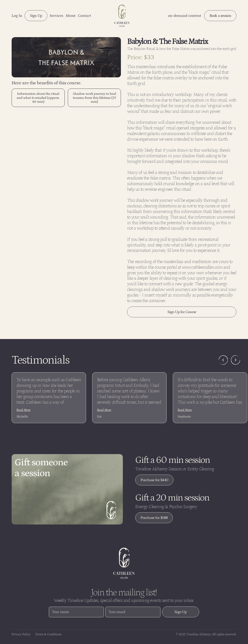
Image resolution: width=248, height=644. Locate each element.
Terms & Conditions (48, 634)
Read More (24, 410)
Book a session (220, 16)
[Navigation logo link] (122, 16)
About (71, 16)
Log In (17, 16)
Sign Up (36, 16)
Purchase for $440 (154, 480)
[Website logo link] (124, 563)
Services (56, 16)
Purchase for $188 (154, 518)
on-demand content (185, 16)
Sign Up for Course (182, 312)
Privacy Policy (21, 634)
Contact (84, 16)
